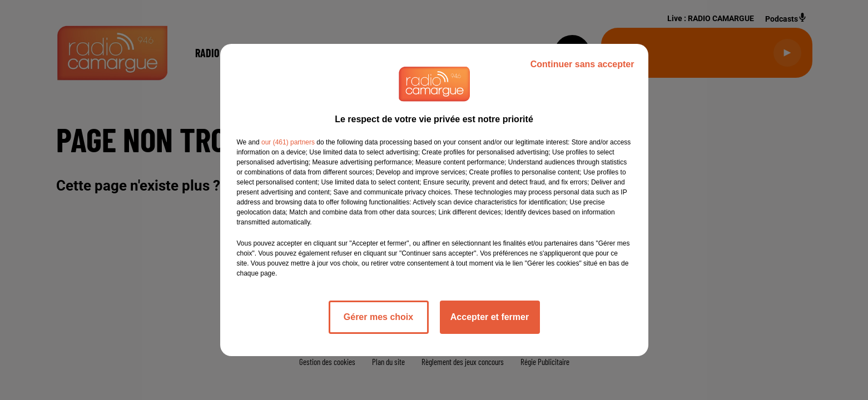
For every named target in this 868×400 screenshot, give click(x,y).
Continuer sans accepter (582, 64)
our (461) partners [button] (288, 142)
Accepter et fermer (490, 317)
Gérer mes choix (378, 317)
